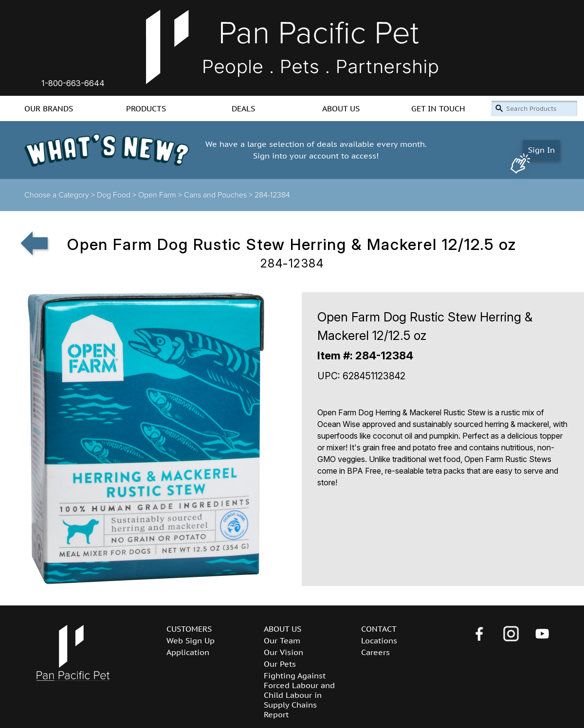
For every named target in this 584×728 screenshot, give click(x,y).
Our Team (282, 640)
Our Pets (280, 664)
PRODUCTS (146, 108)
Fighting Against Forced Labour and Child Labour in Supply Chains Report (299, 695)
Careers (375, 652)
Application (188, 652)
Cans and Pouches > (219, 195)
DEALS (243, 108)
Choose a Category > (61, 195)
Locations (379, 640)
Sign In (541, 150)
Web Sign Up (191, 640)
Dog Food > (118, 195)
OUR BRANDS (49, 108)
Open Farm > (161, 195)
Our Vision (283, 652)
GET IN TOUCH (438, 108)
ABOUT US (341, 108)
